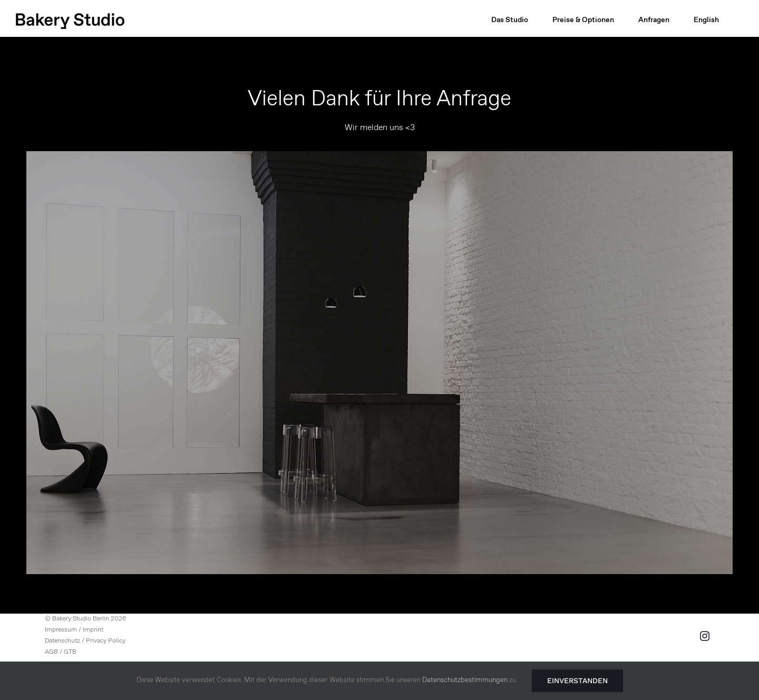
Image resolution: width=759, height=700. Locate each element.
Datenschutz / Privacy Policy (85, 641)
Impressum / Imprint (74, 630)
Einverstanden (577, 681)
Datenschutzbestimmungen (465, 680)
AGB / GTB (61, 652)
